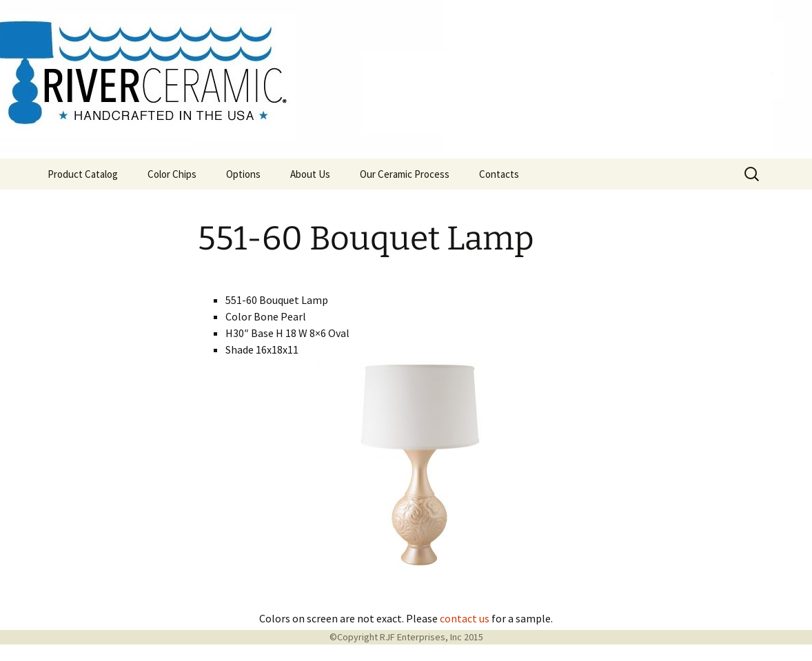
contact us (465, 618)
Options (243, 174)
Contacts (499, 174)
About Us (310, 174)
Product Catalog (83, 174)
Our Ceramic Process (405, 174)
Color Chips (172, 174)
